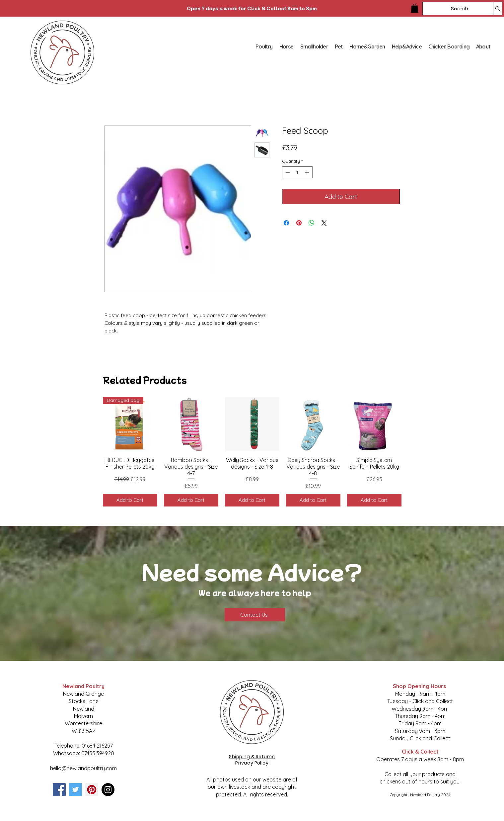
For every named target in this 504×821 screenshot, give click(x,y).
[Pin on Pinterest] (299, 223)
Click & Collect (420, 752)
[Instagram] (108, 790)
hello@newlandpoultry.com (83, 768)
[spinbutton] (297, 172)
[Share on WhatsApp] (312, 223)
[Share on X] (324, 223)
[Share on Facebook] (286, 223)
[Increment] (308, 172)
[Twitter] (75, 790)
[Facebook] (59, 790)
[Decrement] (287, 172)
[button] (415, 8)
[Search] (453, 8)
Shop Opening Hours (420, 686)
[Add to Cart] (130, 500)
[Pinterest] (92, 790)
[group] (252, 452)
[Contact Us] (255, 615)
